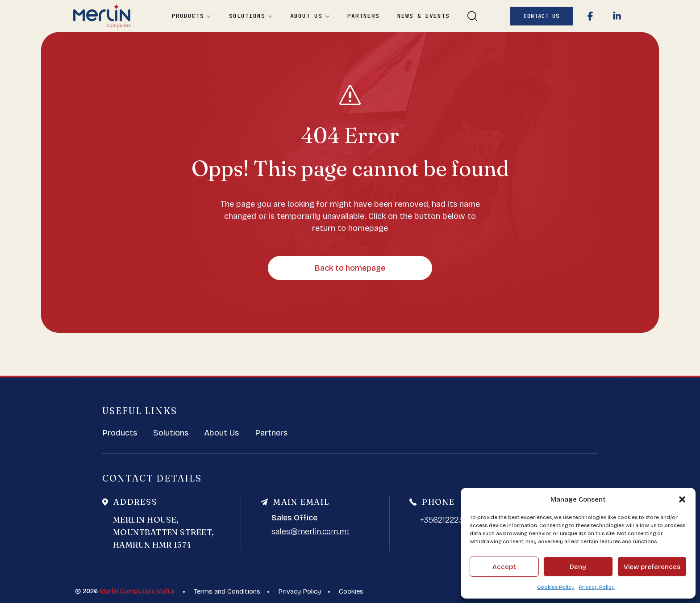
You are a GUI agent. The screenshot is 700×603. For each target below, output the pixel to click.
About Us (310, 16)
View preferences (652, 567)
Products (192, 16)
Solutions (251, 16)
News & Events (423, 16)
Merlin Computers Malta (137, 591)
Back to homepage (350, 268)
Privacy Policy (597, 587)
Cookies (351, 591)
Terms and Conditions (227, 591)
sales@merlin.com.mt (310, 532)
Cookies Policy (556, 587)
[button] (682, 499)
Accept (504, 567)
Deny (578, 567)
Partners (363, 16)
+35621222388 (446, 520)
